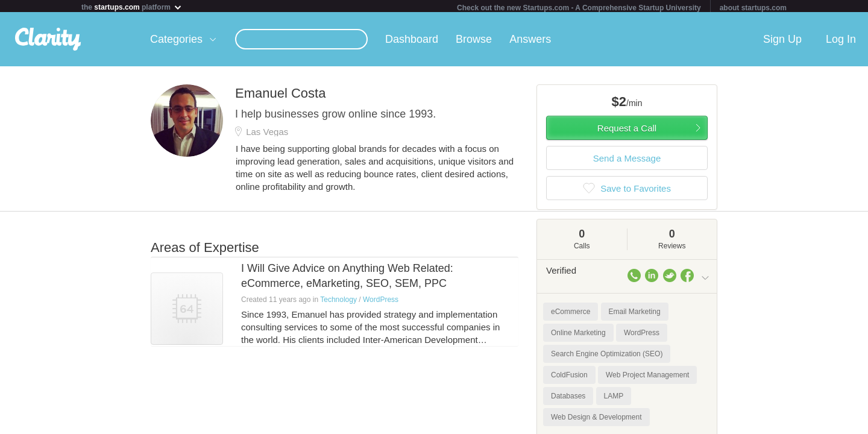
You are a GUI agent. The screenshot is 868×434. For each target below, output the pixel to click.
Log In (841, 42)
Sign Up (782, 42)
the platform (132, 7)
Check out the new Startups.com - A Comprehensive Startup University (579, 8)
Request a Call (627, 131)
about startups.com (753, 8)
